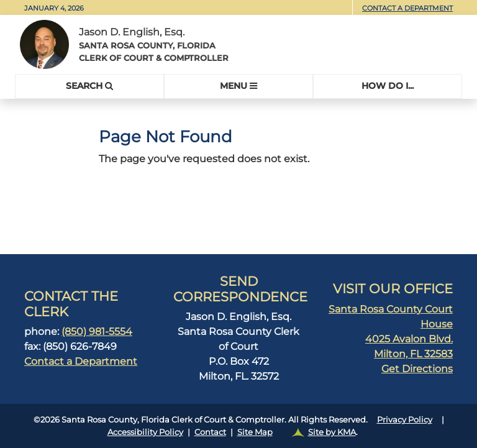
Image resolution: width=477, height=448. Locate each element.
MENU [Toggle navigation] (238, 86)
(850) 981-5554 (97, 331)
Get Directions (417, 369)
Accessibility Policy (145, 432)
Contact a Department (407, 8)
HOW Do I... (388, 86)
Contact (210, 432)
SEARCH (89, 86)
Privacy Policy (405, 419)
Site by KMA (332, 432)
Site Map (255, 432)
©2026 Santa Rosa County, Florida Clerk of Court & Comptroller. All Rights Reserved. (239, 426)
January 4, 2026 (54, 8)
